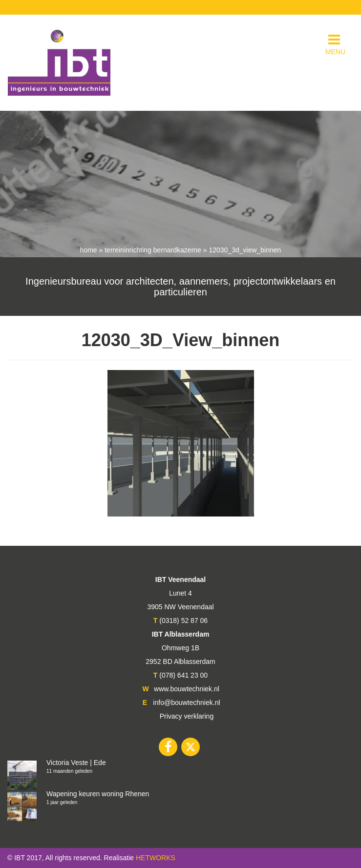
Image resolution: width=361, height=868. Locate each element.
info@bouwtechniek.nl (186, 703)
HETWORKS (156, 858)
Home (89, 250)
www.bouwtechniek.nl (187, 689)
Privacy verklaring (187, 716)
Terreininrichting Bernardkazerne (153, 250)
